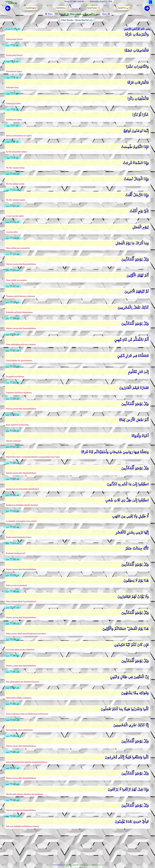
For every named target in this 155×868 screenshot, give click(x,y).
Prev (49, 14)
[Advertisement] (77, 847)
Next (106, 14)
